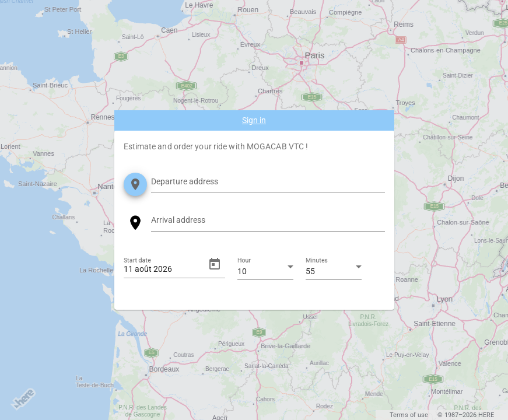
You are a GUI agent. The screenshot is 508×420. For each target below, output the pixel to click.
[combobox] (268, 184)
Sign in (254, 120)
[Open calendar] (215, 264)
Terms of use (409, 415)
